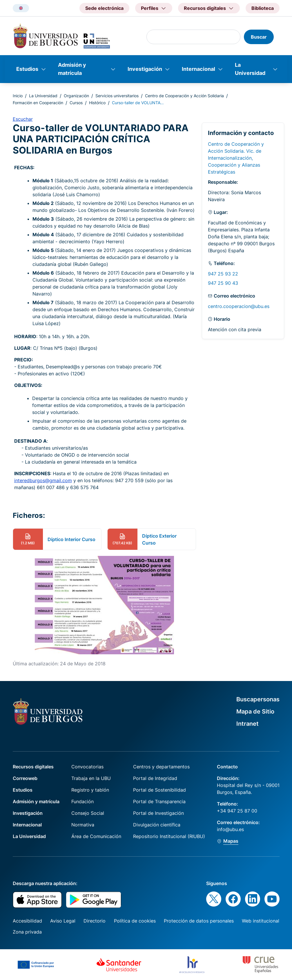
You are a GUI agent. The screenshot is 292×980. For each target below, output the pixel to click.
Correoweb (25, 778)
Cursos (76, 103)
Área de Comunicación (96, 836)
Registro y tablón (90, 790)
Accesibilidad (27, 921)
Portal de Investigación (158, 813)
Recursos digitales (33, 767)
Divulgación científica (157, 825)
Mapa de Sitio (255, 711)
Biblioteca (263, 8)
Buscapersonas (258, 699)
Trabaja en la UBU (91, 778)
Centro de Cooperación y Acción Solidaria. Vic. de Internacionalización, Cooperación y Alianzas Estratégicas (236, 158)
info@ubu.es (230, 829)
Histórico (97, 103)
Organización (76, 96)
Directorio (95, 921)
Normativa (83, 825)
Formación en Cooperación (38, 103)
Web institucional (261, 921)
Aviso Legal (63, 921)
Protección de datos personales (199, 921)
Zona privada (27, 932)
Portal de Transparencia (159, 801)
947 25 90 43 (223, 283)
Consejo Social (88, 813)
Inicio (18, 96)
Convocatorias (87, 767)
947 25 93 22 (223, 274)
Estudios (27, 69)
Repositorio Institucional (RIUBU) (169, 836)
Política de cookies (135, 921)
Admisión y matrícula (72, 69)
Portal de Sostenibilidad (159, 790)
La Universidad (250, 69)
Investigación (145, 69)
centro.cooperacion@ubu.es (239, 306)
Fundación (82, 801)
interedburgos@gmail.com (43, 480)
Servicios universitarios (117, 96)
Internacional (198, 69)
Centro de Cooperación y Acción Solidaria (184, 96)
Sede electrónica (104, 8)
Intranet (247, 724)
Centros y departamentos (161, 767)
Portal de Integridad (155, 778)
